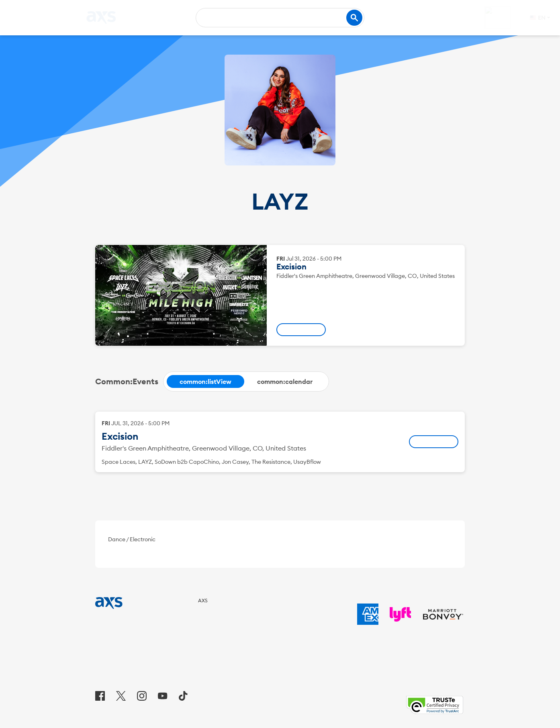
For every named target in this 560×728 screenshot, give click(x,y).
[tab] (205, 381)
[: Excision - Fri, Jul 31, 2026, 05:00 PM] (301, 330)
